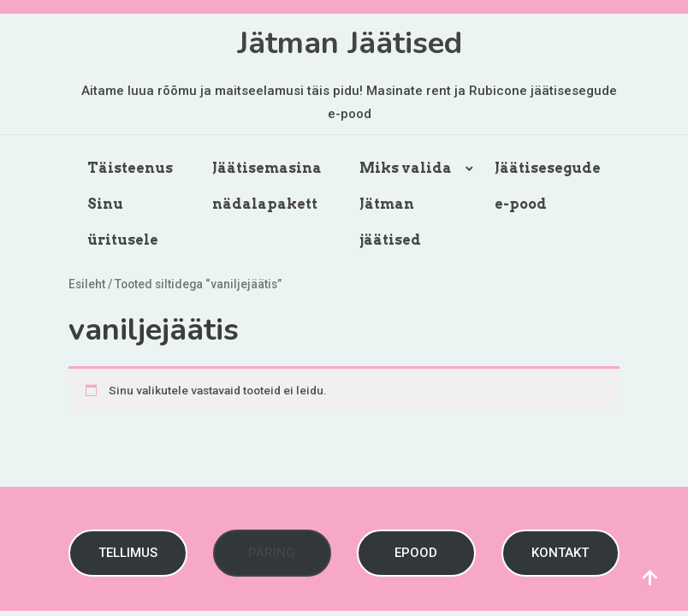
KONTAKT (560, 553)
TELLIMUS (128, 553)
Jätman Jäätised (350, 43)
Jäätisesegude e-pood (548, 186)
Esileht (87, 284)
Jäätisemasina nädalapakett (267, 186)
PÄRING (272, 553)
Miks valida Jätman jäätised (406, 204)
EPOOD (416, 553)
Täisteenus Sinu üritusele (130, 204)
